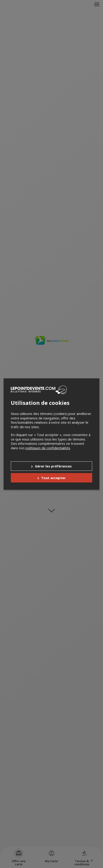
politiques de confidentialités (48, 448)
